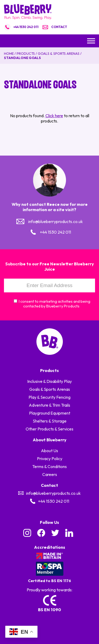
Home (9, 53)
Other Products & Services (49, 429)
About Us (49, 451)
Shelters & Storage (50, 421)
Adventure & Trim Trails (49, 405)
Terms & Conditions (49, 466)
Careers (50, 474)
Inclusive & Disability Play (49, 381)
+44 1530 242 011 (26, 27)
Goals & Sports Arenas (59, 53)
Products (26, 53)
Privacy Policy (50, 459)
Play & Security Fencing (49, 397)
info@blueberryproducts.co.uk (56, 221)
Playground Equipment (50, 413)
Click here (54, 116)
